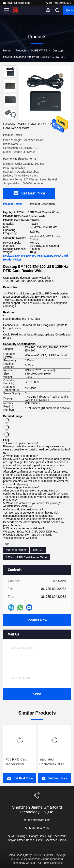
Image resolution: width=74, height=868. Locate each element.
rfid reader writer (16, 550)
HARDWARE (39, 50)
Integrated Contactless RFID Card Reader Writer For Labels (53, 762)
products (21, 50)
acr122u (38, 550)
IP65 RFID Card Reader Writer (16, 762)
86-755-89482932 (58, 3)
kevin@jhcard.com (16, 3)
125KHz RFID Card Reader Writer (27, 557)
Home (7, 50)
